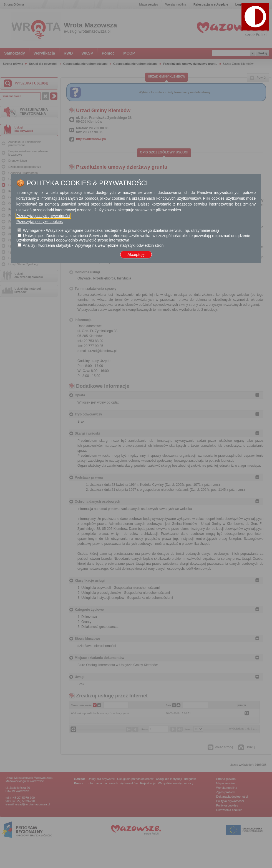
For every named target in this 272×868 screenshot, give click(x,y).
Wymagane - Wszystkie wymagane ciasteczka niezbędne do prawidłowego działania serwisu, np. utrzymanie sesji (121, 230)
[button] (255, 17)
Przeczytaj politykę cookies (40, 222)
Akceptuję (136, 255)
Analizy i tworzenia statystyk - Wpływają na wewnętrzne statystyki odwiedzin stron (93, 245)
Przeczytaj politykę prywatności (43, 216)
